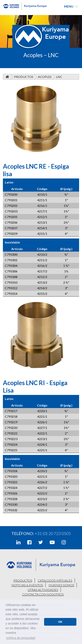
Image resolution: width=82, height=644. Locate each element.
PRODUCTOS (23, 580)
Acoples (45, 77)
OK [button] (60, 622)
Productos (24, 77)
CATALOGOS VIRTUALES (55, 580)
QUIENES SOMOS (61, 585)
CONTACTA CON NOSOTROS (43, 594)
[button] (71, 6)
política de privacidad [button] (21, 638)
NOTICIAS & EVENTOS (27, 585)
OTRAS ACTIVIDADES (43, 590)
